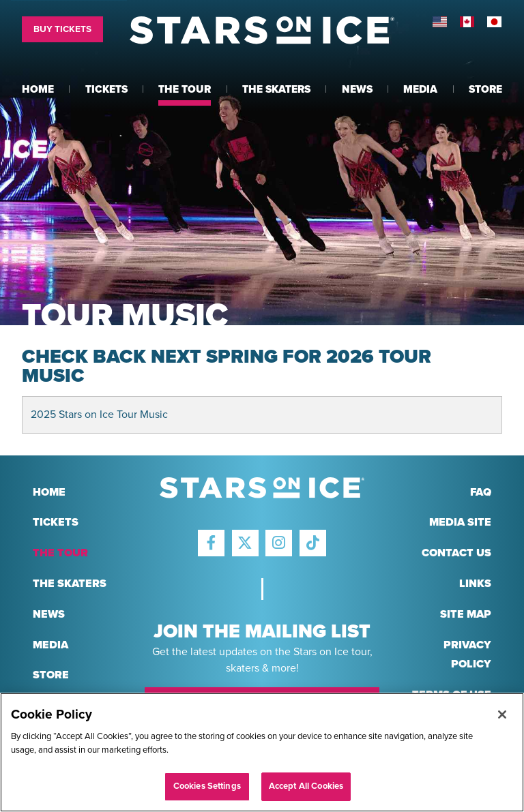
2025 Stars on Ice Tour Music (99, 415)
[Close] (502, 715)
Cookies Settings (207, 786)
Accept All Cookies (306, 786)
